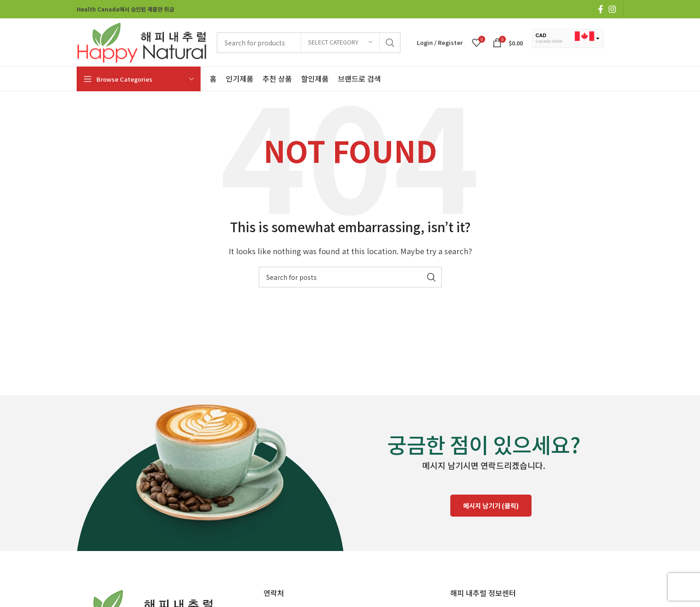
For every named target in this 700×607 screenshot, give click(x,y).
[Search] (350, 277)
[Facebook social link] (601, 9)
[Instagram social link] (612, 9)
